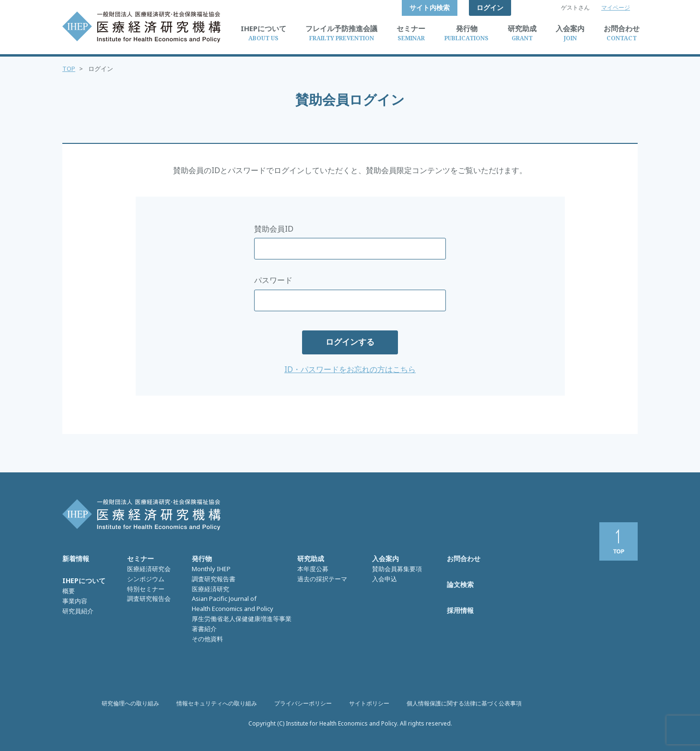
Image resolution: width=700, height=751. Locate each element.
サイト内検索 (430, 7)
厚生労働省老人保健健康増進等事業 (242, 619)
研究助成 (311, 558)
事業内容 (75, 601)
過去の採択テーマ (322, 579)
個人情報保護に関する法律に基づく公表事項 (464, 703)
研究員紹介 (78, 611)
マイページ (616, 7)
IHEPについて (84, 581)
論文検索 (460, 584)
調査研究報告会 (149, 598)
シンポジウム (146, 579)
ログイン (490, 7)
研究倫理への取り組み (130, 703)
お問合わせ (464, 558)
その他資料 (207, 639)
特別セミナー (146, 589)
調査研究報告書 (214, 579)
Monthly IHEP (211, 569)
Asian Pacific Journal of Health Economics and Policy (233, 604)
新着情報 (76, 558)
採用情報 (460, 610)
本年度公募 (313, 569)
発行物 (202, 558)
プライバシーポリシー (303, 703)
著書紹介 (204, 629)
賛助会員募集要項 (397, 569)
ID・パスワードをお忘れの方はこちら (350, 369)
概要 (69, 591)
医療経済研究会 (149, 569)
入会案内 (385, 558)
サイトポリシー (369, 703)
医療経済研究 (210, 589)
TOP (69, 69)
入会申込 (385, 579)
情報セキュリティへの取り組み (217, 703)
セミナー (140, 558)
